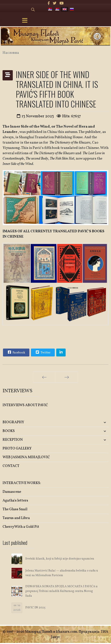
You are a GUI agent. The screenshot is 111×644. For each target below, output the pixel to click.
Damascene (12, 492)
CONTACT (11, 466)
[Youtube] (61, 4)
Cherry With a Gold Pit (21, 527)
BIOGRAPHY (13, 422)
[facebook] (49, 4)
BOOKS (9, 431)
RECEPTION (13, 440)
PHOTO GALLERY (17, 448)
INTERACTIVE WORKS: (22, 483)
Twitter (43, 352)
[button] (91, 422)
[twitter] (55, 4)
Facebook (16, 352)
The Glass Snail (15, 509)
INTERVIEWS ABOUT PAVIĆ (25, 405)
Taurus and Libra (16, 518)
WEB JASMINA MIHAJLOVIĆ (26, 457)
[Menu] (25, 21)
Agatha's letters (15, 501)
